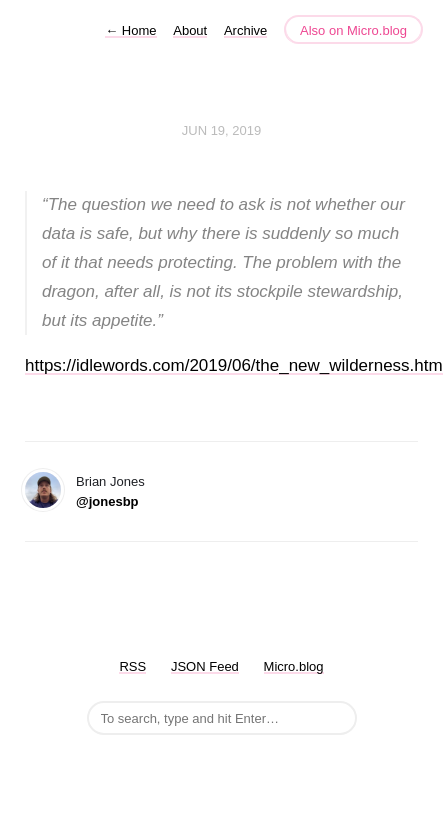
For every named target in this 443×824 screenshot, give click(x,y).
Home (130, 30)
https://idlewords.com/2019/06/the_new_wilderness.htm (234, 365)
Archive (245, 30)
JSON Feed (205, 666)
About (190, 30)
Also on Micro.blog (353, 30)
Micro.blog (294, 666)
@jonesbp (107, 501)
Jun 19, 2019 (222, 130)
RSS (132, 666)
